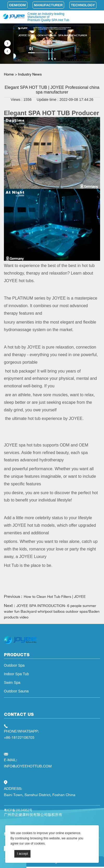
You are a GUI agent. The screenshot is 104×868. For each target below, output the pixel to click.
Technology (83, 5)
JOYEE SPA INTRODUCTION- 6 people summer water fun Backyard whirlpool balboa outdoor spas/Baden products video (52, 611)
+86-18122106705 (19, 737)
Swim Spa (12, 683)
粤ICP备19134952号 (18, 810)
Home (9, 74)
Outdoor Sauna (16, 691)
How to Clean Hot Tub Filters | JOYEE (55, 596)
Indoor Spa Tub (16, 674)
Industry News (30, 74)
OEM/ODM (17, 5)
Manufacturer (48, 5)
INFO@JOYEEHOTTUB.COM (28, 766)
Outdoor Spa (14, 665)
